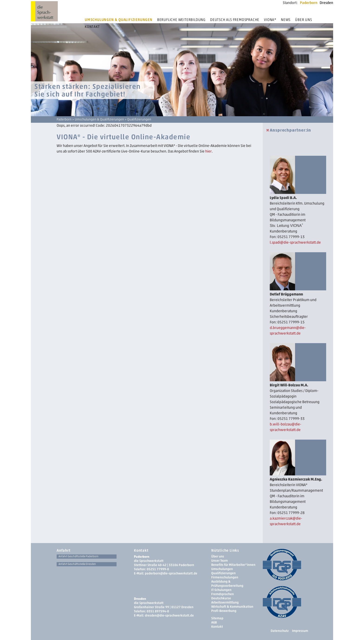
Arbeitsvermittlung (225, 602)
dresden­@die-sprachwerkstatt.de (169, 615)
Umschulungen (222, 569)
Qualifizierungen (223, 573)
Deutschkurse (221, 598)
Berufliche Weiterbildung (181, 20)
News (286, 20)
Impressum (300, 631)
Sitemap (217, 618)
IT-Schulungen (221, 590)
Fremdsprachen (223, 594)
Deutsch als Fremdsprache (235, 20)
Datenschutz (280, 631)
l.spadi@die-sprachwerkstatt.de (295, 242)
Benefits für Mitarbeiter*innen (233, 565)
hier (208, 151)
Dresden (326, 3)
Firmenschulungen (225, 577)
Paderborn (309, 3)
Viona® (270, 20)
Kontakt (92, 27)
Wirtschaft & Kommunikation (232, 607)
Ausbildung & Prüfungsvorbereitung (227, 584)
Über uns (303, 20)
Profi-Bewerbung (224, 611)
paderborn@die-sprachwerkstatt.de (171, 573)
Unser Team (219, 561)
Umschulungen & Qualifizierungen (119, 20)
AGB (214, 622)
